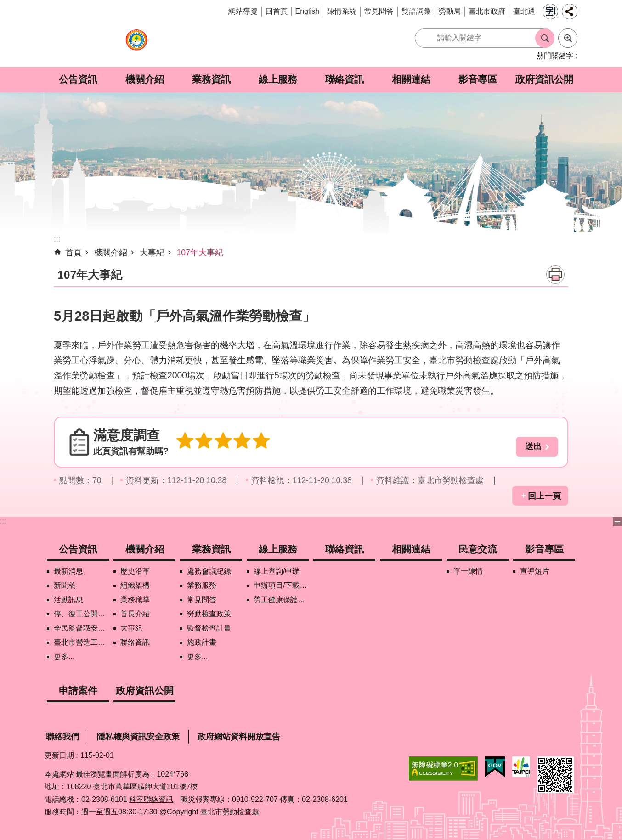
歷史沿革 (135, 571)
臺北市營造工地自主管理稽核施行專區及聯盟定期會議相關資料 (81, 642)
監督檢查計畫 (209, 628)
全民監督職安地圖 (81, 628)
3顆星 (219, 442)
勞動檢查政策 (209, 614)
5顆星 (254, 442)
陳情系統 (342, 11)
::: (3, 521)
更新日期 (59, 755)
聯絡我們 (62, 737)
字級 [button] (550, 11)
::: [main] (57, 239)
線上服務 (278, 79)
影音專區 (478, 79)
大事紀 (152, 253)
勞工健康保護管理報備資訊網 (281, 600)
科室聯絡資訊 (151, 799)
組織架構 (135, 585)
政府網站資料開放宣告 (239, 737)
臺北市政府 (487, 11)
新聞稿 (65, 585)
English (307, 11)
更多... (64, 657)
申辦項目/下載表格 (281, 585)
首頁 (74, 253)
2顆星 (202, 442)
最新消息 (68, 571)
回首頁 (277, 11)
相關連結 (411, 79)
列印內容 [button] (555, 275)
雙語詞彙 (416, 11)
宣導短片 (535, 571)
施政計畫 (202, 642)
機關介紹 (145, 79)
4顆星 (237, 442)
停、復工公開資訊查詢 (81, 614)
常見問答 (379, 11)
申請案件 (78, 691)
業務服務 (202, 585)
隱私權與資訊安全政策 (138, 737)
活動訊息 (68, 600)
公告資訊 (78, 79)
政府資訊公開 (544, 79)
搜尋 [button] (545, 38)
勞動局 (450, 11)
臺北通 (524, 11)
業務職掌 (135, 600)
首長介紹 (135, 614)
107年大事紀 (200, 253)
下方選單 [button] (617, 522)
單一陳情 (468, 571)
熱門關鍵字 (555, 56)
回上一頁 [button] (544, 496)
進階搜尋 (568, 38)
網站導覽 (243, 11)
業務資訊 (211, 79)
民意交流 (478, 549)
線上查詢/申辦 (277, 571)
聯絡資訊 (345, 79)
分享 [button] (570, 11)
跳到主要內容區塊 (5, 5)
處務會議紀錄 (209, 571)
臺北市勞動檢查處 (136, 45)
